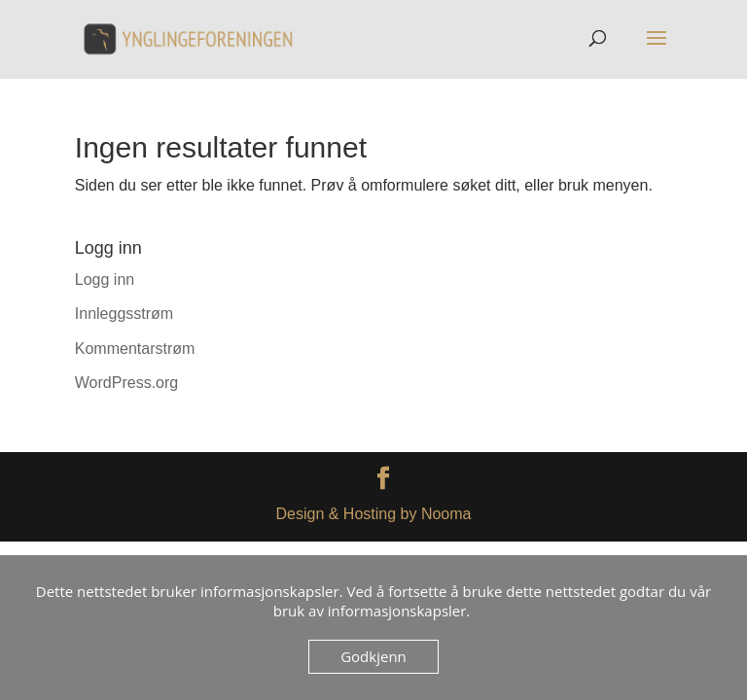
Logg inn (105, 280)
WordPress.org (126, 383)
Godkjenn (373, 656)
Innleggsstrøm (124, 314)
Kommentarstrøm (135, 349)
